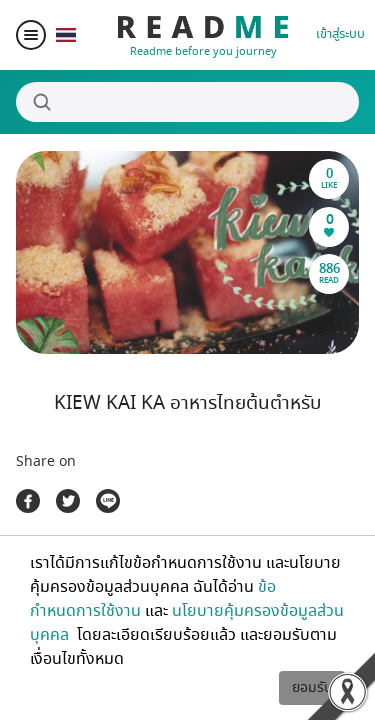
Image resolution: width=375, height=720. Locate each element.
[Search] (187, 102)
